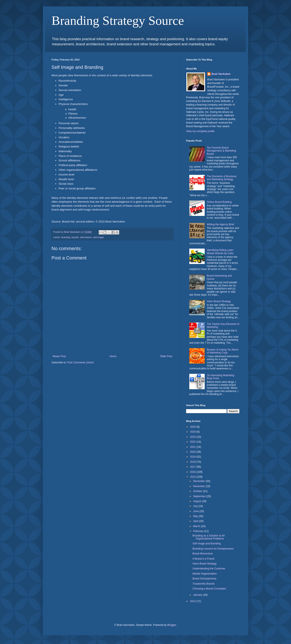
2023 (193, 437)
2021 (193, 447)
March (197, 526)
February (199, 531)
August (198, 501)
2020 (193, 452)
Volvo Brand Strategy (219, 301)
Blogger (172, 625)
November (199, 486)
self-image (98, 237)
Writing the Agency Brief (220, 224)
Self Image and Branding (207, 544)
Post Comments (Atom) (80, 363)
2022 (193, 442)
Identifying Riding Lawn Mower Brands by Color (220, 252)
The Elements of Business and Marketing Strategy (222, 178)
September (200, 496)
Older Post (166, 356)
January (198, 595)
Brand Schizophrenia (204, 579)
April (196, 521)
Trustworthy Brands (204, 584)
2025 (193, 427)
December (199, 481)
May (196, 516)
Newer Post (59, 356)
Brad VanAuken (221, 74)
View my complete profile (200, 131)
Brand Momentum (203, 554)
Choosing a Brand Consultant (209, 589)
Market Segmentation (205, 574)
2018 (193, 462)
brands (75, 237)
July (196, 506)
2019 (193, 457)
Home (113, 356)
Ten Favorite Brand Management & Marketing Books (221, 151)
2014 (193, 601)
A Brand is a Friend (203, 559)
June (196, 511)
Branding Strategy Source (118, 21)
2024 (193, 432)
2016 (193, 472)
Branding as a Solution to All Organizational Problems (209, 537)
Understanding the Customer (209, 569)
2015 (193, 477)
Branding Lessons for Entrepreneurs (213, 549)
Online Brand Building (219, 202)
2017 (193, 467)
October (198, 491)
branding (66, 237)
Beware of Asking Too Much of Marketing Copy (223, 351)
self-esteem (86, 237)
